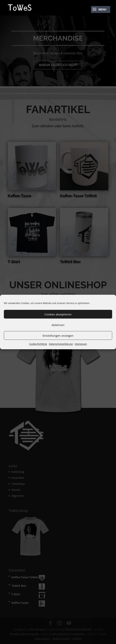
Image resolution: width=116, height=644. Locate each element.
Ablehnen (58, 325)
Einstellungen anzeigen (58, 336)
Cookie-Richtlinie (38, 344)
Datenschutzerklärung (61, 344)
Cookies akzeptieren (58, 314)
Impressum (81, 344)
